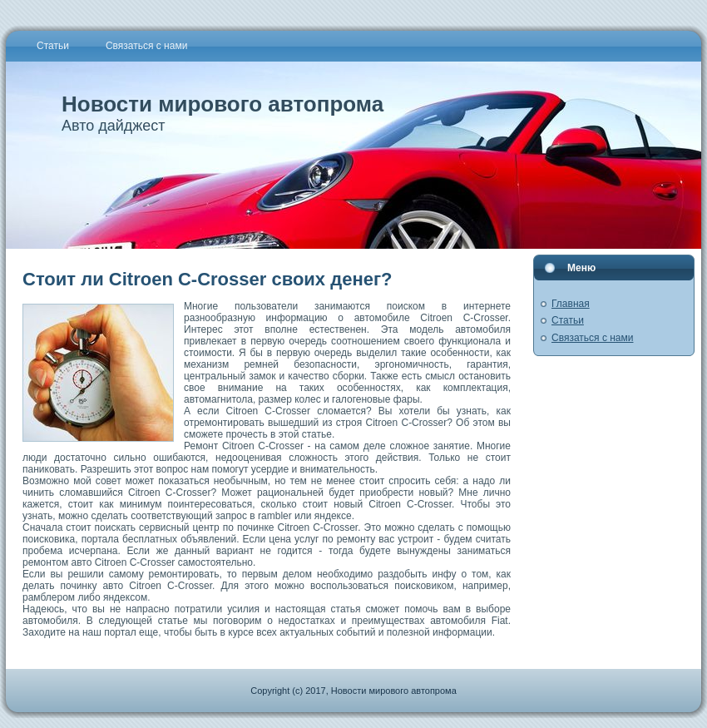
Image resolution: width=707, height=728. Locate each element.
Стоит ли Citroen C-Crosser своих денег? (208, 279)
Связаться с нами (592, 338)
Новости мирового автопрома (222, 104)
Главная (571, 304)
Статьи (568, 320)
